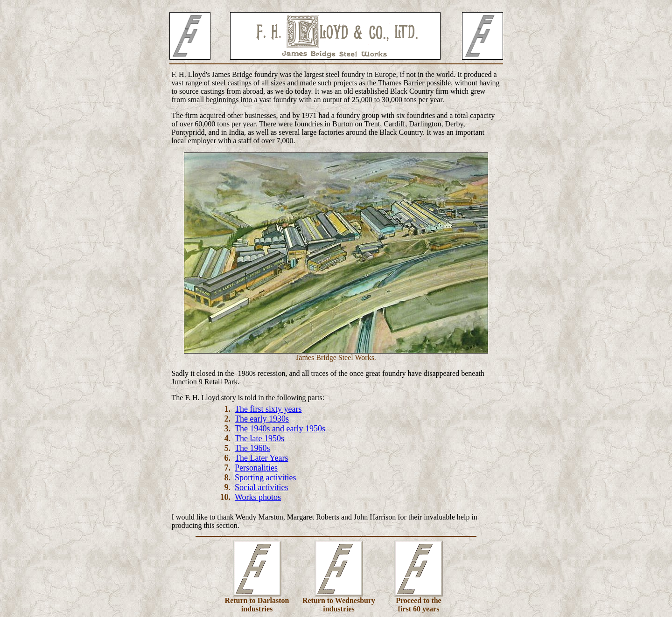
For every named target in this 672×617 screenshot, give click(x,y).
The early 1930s (262, 419)
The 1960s (252, 448)
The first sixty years (268, 409)
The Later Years (261, 458)
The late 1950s (259, 438)
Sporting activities (265, 478)
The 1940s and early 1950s (280, 429)
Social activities (261, 487)
